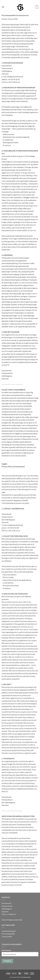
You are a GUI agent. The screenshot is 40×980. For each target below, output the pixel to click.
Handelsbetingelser (9, 931)
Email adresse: (6, 950)
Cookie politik (7, 936)
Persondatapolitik (8, 934)
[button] (3, 7)
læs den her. (32, 230)
